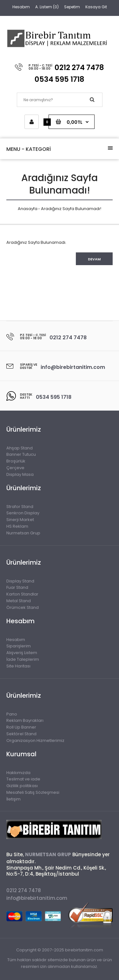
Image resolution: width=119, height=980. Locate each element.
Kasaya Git (96, 7)
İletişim (13, 799)
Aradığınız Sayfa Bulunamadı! (71, 209)
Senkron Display (23, 513)
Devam (94, 259)
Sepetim (72, 7)
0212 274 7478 (24, 890)
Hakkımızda (18, 773)
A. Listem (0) (47, 7)
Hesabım (21, 7)
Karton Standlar (22, 594)
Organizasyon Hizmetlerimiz (35, 740)
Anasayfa (28, 209)
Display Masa (20, 474)
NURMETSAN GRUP (48, 854)
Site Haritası (18, 666)
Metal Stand (19, 601)
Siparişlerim (19, 646)
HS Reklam (17, 526)
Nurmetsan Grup (23, 533)
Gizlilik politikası (22, 786)
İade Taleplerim (23, 659)
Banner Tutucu (21, 454)
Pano (12, 714)
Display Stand (20, 581)
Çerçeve (15, 468)
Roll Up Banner (21, 727)
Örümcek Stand (23, 607)
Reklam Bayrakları (25, 720)
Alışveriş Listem (22, 653)
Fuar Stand (17, 587)
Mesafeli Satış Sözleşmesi (33, 792)
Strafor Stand (20, 507)
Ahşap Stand (20, 448)
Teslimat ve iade (23, 779)
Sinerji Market (20, 520)
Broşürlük (16, 461)
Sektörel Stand (21, 734)
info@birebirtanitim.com (37, 898)
